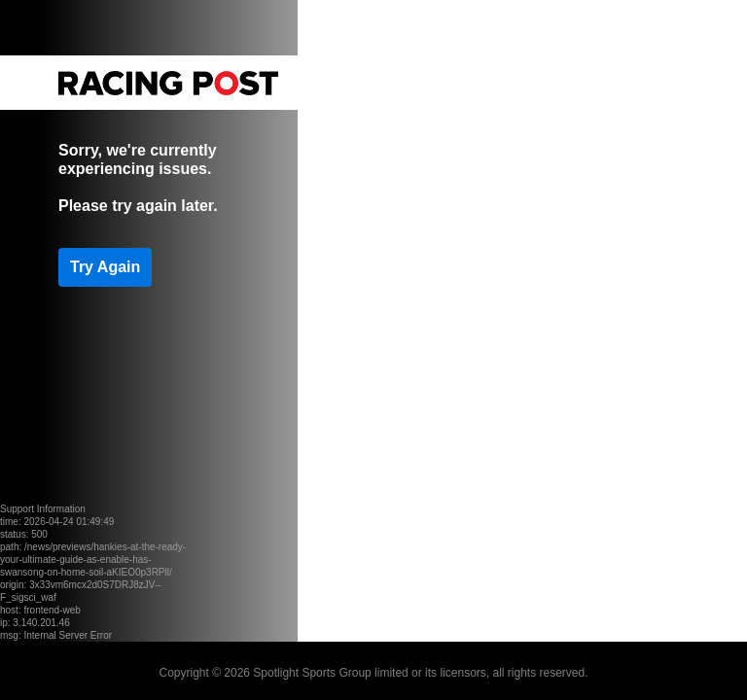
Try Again (105, 267)
